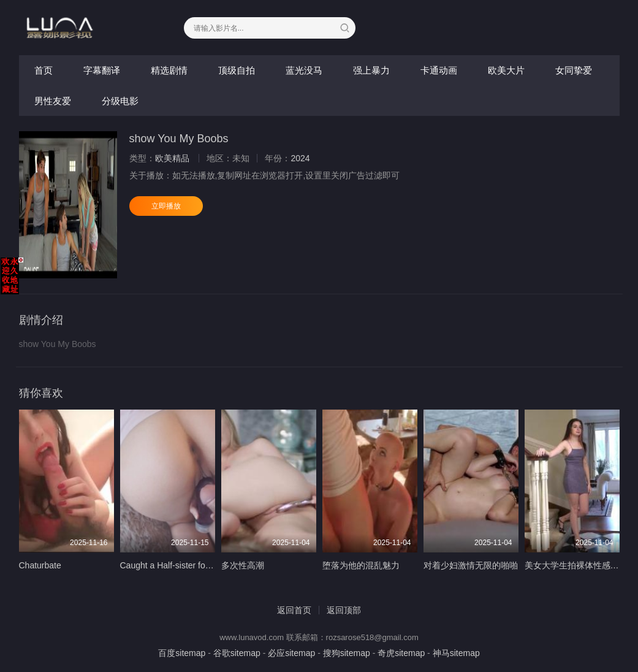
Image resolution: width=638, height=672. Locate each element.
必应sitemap (291, 653)
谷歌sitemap (237, 653)
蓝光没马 (304, 70)
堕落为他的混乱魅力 (361, 565)
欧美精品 (172, 158)
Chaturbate (40, 565)
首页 (44, 70)
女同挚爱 (574, 70)
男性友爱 (53, 101)
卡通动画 (439, 70)
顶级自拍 (237, 70)
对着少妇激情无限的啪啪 (471, 565)
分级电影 (120, 101)
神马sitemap (456, 653)
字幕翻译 (102, 70)
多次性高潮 (243, 565)
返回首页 (294, 610)
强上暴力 (371, 70)
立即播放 (166, 206)
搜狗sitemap (347, 653)
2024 (300, 158)
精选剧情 (169, 70)
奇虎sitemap (401, 653)
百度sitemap (182, 653)
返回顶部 (344, 610)
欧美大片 (506, 70)
